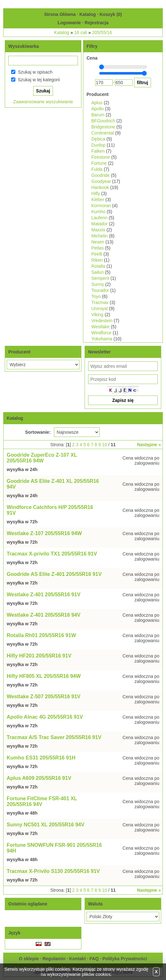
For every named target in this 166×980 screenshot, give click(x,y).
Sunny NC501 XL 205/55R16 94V (45, 825)
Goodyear (101, 181)
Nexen (98, 242)
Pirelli (97, 254)
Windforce (101, 333)
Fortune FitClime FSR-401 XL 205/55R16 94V (42, 801)
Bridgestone (103, 127)
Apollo (98, 109)
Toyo (96, 296)
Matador (99, 224)
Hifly (96, 193)
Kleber (98, 200)
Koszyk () (111, 14)
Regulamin (54, 959)
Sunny (98, 284)
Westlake (100, 327)
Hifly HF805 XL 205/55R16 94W (44, 676)
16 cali (80, 33)
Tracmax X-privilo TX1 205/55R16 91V (52, 554)
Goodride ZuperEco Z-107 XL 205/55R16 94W (42, 458)
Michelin (99, 236)
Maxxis (98, 230)
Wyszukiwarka (23, 46)
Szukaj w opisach (35, 72)
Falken (98, 151)
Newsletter (99, 352)
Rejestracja (97, 23)
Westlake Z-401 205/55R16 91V (44, 595)
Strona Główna (60, 14)
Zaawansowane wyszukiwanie (43, 102)
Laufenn (99, 218)
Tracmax (100, 302)
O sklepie (29, 959)
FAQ (94, 959)
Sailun (98, 272)
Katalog (88, 14)
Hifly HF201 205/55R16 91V (39, 656)
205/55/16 (102, 33)
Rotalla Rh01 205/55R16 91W (41, 635)
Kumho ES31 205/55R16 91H (41, 758)
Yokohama (102, 339)
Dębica (98, 139)
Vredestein (102, 321)
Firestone (101, 157)
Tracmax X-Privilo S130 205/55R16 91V (53, 871)
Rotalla (98, 266)
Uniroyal (99, 309)
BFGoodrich (103, 121)
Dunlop (98, 145)
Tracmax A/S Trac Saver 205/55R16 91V (54, 737)
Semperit (100, 278)
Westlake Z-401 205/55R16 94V (44, 615)
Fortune (99, 163)
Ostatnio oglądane (28, 904)
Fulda (97, 169)
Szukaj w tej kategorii (39, 80)
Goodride (101, 175)
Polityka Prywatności (125, 959)
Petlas (98, 248)
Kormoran (101, 206)
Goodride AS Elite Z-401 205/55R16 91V (54, 574)
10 (105, 445)
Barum (98, 115)
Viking (97, 315)
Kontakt (77, 959)
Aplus (97, 103)
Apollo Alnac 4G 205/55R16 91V (45, 717)
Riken (97, 260)
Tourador (100, 290)
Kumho (98, 212)
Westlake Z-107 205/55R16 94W (44, 533)
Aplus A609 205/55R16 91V (39, 778)
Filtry (92, 46)
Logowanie (69, 23)
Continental (103, 133)
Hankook (100, 187)
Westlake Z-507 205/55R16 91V (44, 697)
